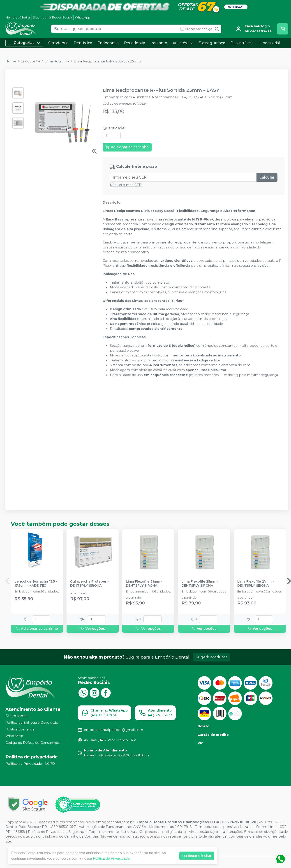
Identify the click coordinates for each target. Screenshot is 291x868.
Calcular (267, 177)
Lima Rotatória (57, 61)
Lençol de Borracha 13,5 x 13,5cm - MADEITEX (36, 583)
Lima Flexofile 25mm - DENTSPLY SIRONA (200, 583)
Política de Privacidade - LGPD (30, 764)
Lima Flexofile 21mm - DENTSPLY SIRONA (256, 583)
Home (11, 61)
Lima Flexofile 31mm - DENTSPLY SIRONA (144, 583)
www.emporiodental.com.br (110, 822)
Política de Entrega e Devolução (32, 723)
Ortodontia (58, 43)
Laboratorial (269, 43)
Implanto (159, 43)
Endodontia (108, 43)
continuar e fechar (197, 856)
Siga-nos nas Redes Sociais (53, 17)
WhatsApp (83, 17)
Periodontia (135, 43)
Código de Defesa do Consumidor (33, 743)
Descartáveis (242, 43)
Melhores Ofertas (18, 17)
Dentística (83, 43)
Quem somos (17, 716)
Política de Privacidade (111, 858)
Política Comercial (20, 729)
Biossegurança (212, 43)
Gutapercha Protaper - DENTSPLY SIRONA (89, 583)
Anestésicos (183, 43)
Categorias (24, 43)
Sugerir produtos (211, 657)
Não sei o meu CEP (126, 185)
